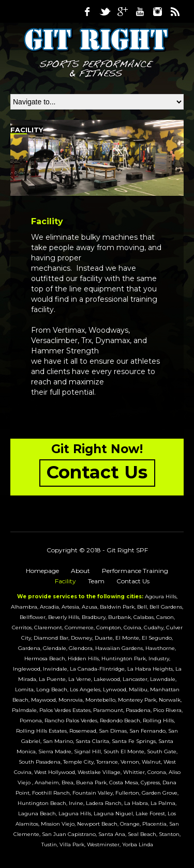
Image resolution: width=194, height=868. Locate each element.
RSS (175, 11)
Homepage (42, 571)
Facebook (87, 11)
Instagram (157, 11)
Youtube (140, 11)
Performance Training (135, 571)
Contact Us (133, 581)
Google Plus (122, 11)
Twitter (105, 11)
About (80, 571)
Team (96, 581)
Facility (65, 581)
